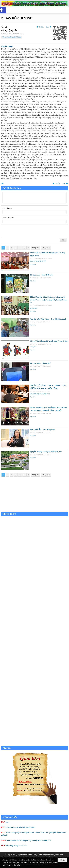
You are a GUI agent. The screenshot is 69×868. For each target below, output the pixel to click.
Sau (48, 27)
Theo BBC (34, 308)
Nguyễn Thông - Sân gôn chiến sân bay (46, 452)
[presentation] (22, 231)
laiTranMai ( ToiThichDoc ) (40, 394)
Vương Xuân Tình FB (38, 261)
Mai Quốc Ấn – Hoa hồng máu (42, 429)
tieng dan (33, 347)
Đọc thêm (33, 264)
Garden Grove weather (34, 510)
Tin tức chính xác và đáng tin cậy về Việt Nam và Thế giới (28, 841)
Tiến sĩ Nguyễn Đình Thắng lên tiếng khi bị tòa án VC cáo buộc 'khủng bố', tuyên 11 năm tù (48, 300)
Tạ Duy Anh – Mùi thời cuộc (42, 275)
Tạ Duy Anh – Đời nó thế (40, 363)
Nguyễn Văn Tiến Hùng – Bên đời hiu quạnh (48, 319)
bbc (7, 822)
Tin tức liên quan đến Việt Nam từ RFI (20, 827)
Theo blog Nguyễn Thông (12, 37)
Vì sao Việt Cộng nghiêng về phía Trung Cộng (49, 341)
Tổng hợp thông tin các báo (16, 846)
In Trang (3, 183)
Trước (41, 27)
